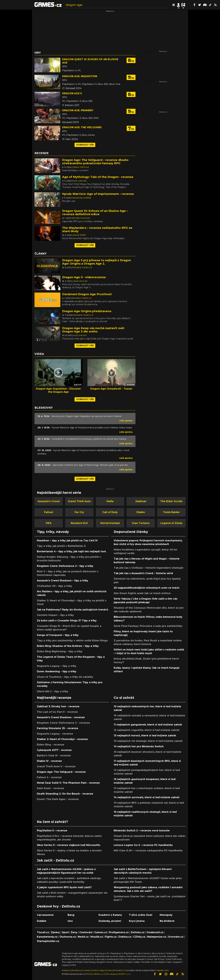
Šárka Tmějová (81, 167)
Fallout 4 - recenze (49, 777)
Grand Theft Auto (79, 501)
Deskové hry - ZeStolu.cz (59, 906)
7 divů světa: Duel (141, 915)
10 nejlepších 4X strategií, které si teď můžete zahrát (148, 741)
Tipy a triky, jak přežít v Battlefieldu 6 (61, 546)
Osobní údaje (98, 970)
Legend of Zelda (171, 523)
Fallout (49, 512)
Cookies (86, 970)
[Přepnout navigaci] (178, 5)
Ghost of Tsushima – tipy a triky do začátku (65, 677)
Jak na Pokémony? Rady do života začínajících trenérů (73, 610)
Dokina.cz (125, 937)
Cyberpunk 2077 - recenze (54, 750)
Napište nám (163, 970)
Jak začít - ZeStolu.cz (55, 860)
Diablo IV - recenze (49, 761)
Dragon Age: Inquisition (80, 76)
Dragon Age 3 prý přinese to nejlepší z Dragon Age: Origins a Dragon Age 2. (97, 262)
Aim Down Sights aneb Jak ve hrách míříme (142, 593)
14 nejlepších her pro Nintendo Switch (139, 746)
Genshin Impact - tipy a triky (55, 615)
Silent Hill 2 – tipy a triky (53, 691)
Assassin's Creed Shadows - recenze (61, 717)
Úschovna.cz (68, 937)
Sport (65, 932)
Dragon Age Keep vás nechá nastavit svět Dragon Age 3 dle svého (93, 330)
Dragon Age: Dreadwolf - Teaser (111, 389)
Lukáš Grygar (80, 281)
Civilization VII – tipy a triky (55, 586)
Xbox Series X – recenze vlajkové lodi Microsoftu (69, 845)
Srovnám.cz (176, 937)
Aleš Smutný (80, 335)
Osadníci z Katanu (110, 915)
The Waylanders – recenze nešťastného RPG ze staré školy (97, 229)
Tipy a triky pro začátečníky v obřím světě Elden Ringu (72, 641)
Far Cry (79, 512)
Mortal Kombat (110, 523)
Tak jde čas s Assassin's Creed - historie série (143, 573)
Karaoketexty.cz (47, 937)
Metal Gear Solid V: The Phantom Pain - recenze (68, 783)
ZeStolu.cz (138, 932)
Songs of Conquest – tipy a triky (58, 635)
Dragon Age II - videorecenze (84, 277)
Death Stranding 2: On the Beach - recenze (65, 794)
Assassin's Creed (49, 501)
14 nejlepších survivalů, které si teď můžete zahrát (147, 797)
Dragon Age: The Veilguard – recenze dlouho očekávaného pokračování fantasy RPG (95, 162)
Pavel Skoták (79, 181)
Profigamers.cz (119, 932)
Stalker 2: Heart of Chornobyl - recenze (62, 739)
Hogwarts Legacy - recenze (55, 734)
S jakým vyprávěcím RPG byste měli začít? (64, 887)
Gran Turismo (141, 523)
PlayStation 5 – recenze (52, 831)
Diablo (141, 512)
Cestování (86, 932)
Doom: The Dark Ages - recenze (58, 799)
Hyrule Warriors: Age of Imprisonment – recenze (98, 194)
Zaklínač (141, 501)
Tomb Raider (171, 512)
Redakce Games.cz (82, 267)
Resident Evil (79, 523)
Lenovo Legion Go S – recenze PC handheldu (143, 845)
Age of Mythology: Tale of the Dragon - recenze (98, 177)
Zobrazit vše (85, 145)
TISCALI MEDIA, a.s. (95, 974)
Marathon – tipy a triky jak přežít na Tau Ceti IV (67, 541)
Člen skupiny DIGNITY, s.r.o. (118, 974)
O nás (126, 970)
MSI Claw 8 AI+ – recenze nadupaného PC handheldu (148, 851)
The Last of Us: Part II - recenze (57, 712)
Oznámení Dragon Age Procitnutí (87, 294)
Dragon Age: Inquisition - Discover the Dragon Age (58, 390)
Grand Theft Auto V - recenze (56, 766)
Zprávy (55, 932)
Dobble (42, 921)
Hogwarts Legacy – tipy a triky (57, 666)
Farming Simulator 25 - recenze (58, 728)
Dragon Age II (72, 93)
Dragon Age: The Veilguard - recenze (61, 772)
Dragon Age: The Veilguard (82, 127)
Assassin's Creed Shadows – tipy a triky (63, 581)
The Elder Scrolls (171, 501)
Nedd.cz (83, 937)
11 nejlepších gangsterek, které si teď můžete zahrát (148, 725)
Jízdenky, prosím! (110, 921)
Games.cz (101, 932)
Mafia (110, 501)
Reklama (66, 970)
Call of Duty (110, 512)
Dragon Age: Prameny (78, 110)
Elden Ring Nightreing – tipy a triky (60, 651)
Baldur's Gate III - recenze (54, 756)
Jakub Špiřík (79, 235)
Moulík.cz (97, 937)
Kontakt (118, 970)
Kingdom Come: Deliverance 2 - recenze (63, 723)
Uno (70, 921)
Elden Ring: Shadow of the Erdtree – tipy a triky (68, 646)
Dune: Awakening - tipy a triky (57, 671)
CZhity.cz (139, 937)
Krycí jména (137, 921)
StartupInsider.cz (48, 941)
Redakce (76, 970)
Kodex (109, 970)
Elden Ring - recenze (51, 745)
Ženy (74, 932)
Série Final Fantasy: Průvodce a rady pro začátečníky (148, 626)
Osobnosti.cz (155, 932)
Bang (71, 915)
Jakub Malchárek (82, 198)
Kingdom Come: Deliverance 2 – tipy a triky (65, 566)
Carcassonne (45, 915)
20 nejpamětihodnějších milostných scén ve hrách (147, 588)
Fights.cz (111, 937)
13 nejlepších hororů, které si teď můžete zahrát (145, 736)
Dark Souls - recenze (51, 788)
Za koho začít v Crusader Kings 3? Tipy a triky (67, 621)
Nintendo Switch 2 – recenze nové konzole (142, 831)
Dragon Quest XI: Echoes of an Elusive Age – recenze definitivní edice (95, 212)
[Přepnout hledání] (174, 5)
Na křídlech (167, 921)
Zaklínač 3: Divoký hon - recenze (58, 706)
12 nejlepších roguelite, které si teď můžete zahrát (147, 730)
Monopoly (166, 915)
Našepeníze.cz (157, 937)
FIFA (49, 523)
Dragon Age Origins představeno (87, 311)
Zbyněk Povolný (81, 218)
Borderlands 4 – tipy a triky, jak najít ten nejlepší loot (71, 551)
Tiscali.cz (43, 932)
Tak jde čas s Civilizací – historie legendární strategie (149, 568)
